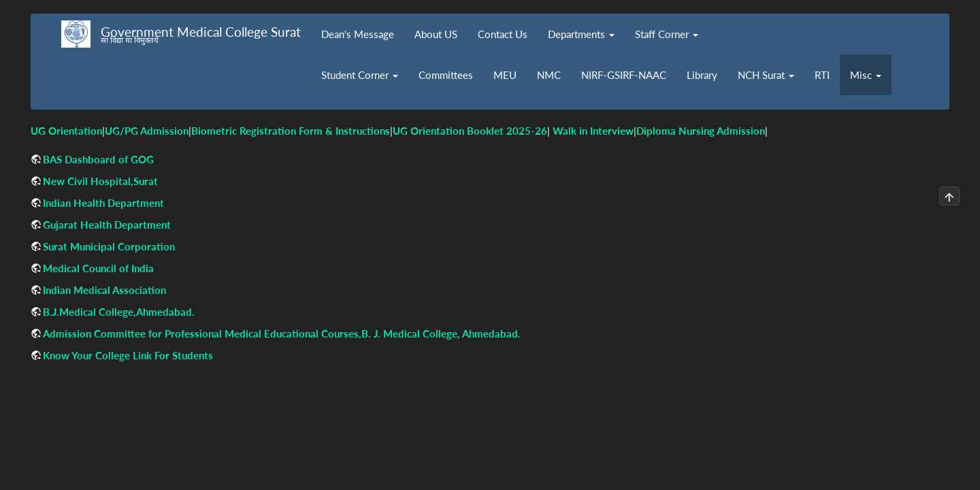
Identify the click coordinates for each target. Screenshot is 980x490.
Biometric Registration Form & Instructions (291, 131)
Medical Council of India (98, 268)
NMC (549, 75)
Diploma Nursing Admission (701, 131)
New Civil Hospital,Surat (100, 181)
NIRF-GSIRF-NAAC (624, 75)
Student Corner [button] (360, 75)
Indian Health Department (103, 203)
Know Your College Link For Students (128, 355)
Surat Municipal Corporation (109, 246)
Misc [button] (866, 75)
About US (436, 34)
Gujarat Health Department (107, 225)
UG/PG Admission (147, 131)
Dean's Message (358, 34)
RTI (822, 75)
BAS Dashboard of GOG (98, 159)
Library (702, 75)
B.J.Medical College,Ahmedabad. (119, 312)
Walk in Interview (593, 131)
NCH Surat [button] (766, 75)
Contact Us (503, 34)
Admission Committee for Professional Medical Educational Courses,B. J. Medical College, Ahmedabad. (282, 333)
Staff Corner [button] (667, 34)
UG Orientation (66, 131)
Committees (446, 75)
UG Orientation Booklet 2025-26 (470, 131)
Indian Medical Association (104, 290)
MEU (505, 75)
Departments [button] (581, 34)
